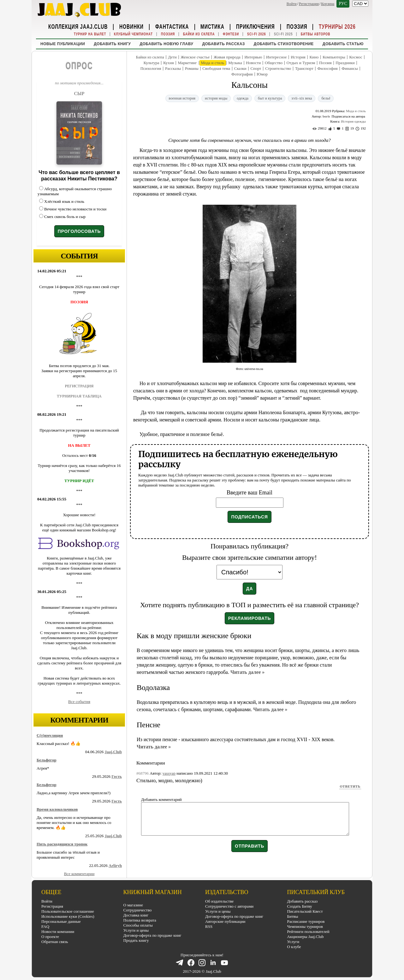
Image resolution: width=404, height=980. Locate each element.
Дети (172, 57)
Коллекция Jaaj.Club (78, 26)
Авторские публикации (225, 921)
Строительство (278, 68)
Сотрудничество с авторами (229, 906)
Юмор (262, 74)
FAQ (45, 926)
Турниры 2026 (337, 26)
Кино (314, 57)
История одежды (353, 121)
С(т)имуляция (50, 735)
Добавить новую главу (166, 44)
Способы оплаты (138, 925)
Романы (192, 68)
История (298, 57)
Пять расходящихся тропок (62, 844)
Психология (151, 68)
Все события (79, 702)
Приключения (255, 26)
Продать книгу (136, 940)
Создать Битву (300, 906)
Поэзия (297, 26)
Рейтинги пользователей (308, 932)
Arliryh (115, 865)
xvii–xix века (302, 98)
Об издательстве (219, 901)
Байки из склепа (199, 34)
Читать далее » (247, 672)
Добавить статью (343, 44)
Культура (151, 63)
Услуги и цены (136, 930)
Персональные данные (61, 921)
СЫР (79, 93)
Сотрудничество (138, 910)
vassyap (169, 773)
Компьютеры (334, 57)
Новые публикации (63, 44)
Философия (327, 68)
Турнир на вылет (90, 34)
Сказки (240, 68)
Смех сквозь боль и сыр (65, 217)
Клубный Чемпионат (133, 34)
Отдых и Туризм (301, 63)
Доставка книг (136, 915)
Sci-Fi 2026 (257, 34)
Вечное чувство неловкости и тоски (75, 209)
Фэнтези (231, 34)
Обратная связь (55, 942)
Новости (253, 63)
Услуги (293, 942)
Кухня (169, 63)
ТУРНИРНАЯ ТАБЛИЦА (79, 396)
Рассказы (173, 68)
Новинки (131, 26)
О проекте (50, 937)
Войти (292, 4)
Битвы (293, 916)
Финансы (350, 68)
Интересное (276, 57)
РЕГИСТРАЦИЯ (79, 386)
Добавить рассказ (223, 44)
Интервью (253, 57)
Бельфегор (47, 760)
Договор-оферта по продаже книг (152, 935)
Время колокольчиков (57, 809)
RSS (209, 926)
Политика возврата (140, 920)
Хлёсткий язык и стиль (64, 201)
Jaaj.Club (113, 752)
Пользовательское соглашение (68, 911)
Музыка (235, 63)
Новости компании (58, 932)
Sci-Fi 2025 (283, 34)
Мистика (212, 26)
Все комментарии (79, 874)
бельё (326, 98)
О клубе (294, 947)
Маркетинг (187, 63)
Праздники (345, 63)
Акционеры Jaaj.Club (306, 937)
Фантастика (172, 26)
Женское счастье (195, 57)
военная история (182, 98)
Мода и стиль (213, 63)
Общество (274, 63)
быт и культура (270, 98)
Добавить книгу (112, 44)
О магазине (133, 905)
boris (326, 116)
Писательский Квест (305, 911)
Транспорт (304, 68)
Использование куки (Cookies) (68, 916)
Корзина (328, 4)
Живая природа (227, 57)
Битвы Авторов (316, 34)
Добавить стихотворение (284, 44)
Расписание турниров (306, 921)
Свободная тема (216, 68)
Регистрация (309, 4)
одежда (243, 98)
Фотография (242, 74)
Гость (117, 776)
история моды (216, 98)
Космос (356, 57)
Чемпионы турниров (305, 926)
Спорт (256, 68)
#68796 (143, 773)
